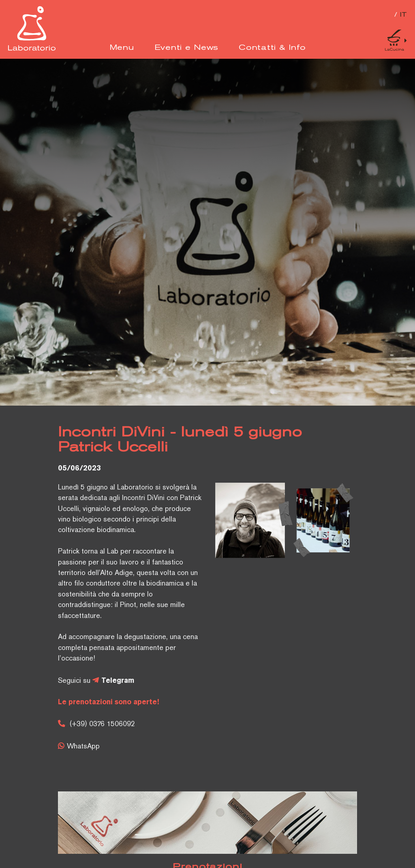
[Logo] (32, 49)
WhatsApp (83, 747)
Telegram (118, 681)
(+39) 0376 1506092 (102, 725)
